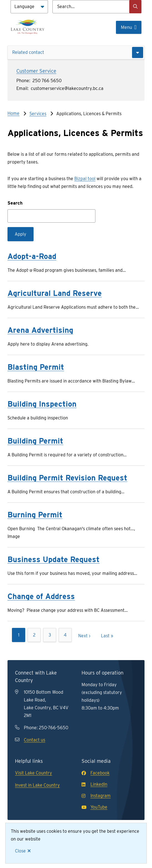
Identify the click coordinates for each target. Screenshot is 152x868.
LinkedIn (94, 784)
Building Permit (35, 441)
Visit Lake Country (34, 773)
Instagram (96, 796)
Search (15, 203)
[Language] (29, 7)
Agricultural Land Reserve (55, 293)
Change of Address (41, 596)
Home (13, 113)
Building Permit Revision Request (67, 478)
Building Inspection (42, 404)
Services (38, 114)
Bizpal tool (85, 179)
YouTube (94, 807)
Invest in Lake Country (37, 785)
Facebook (96, 773)
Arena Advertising (40, 330)
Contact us (35, 740)
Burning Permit (35, 515)
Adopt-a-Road (32, 256)
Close (20, 851)
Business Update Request (54, 559)
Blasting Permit (36, 367)
